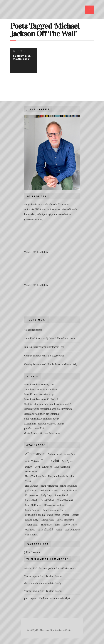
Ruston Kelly (32, 520)
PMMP (66, 515)
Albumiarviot (35, 454)
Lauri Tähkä (48, 500)
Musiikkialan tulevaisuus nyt (39, 394)
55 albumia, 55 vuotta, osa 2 (22, 57)
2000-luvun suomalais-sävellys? (41, 390)
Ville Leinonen (72, 530)
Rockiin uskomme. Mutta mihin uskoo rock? (48, 404)
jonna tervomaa (69, 486)
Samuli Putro (47, 520)
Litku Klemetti (65, 500)
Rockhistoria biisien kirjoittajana (42, 414)
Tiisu (57, 525)
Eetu (37, 467)
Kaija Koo (72, 491)
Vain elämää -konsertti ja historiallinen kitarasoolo (49, 339)
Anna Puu (69, 454)
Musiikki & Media (35, 515)
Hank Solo (31, 472)
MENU (89, 10)
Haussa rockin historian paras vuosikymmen (48, 409)
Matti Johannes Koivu (55, 510)
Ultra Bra (30, 530)
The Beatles (47, 525)
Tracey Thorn (70, 525)
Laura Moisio (62, 495)
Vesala (59, 530)
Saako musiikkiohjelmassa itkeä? (42, 419)
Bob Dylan (67, 461)
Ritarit (75, 515)
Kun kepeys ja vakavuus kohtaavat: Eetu (44, 347)
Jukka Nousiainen (49, 491)
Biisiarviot (50, 461)
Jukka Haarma (32, 552)
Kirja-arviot (32, 495)
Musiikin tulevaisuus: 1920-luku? (41, 399)
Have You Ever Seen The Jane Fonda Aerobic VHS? (50, 478)
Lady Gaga (47, 495)
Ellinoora (47, 467)
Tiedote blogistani (33, 330)
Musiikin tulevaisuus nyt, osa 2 (40, 385)
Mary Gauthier (33, 510)
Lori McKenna (33, 505)
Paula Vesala (54, 515)
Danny (29, 467)
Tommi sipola (32, 576)
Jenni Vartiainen (49, 486)
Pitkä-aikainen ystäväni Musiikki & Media (54, 569)
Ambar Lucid (55, 454)
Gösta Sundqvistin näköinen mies (42, 433)
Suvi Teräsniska (66, 520)
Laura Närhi (32, 500)
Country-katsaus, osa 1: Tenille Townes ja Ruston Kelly (51, 364)
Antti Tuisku (32, 461)
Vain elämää (45, 530)
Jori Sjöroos (31, 491)
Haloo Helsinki (62, 467)
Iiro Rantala (32, 486)
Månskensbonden (54, 505)
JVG (63, 491)
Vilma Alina (31, 535)
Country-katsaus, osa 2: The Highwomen (44, 356)
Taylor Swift (32, 525)
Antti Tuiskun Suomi (51, 576)
